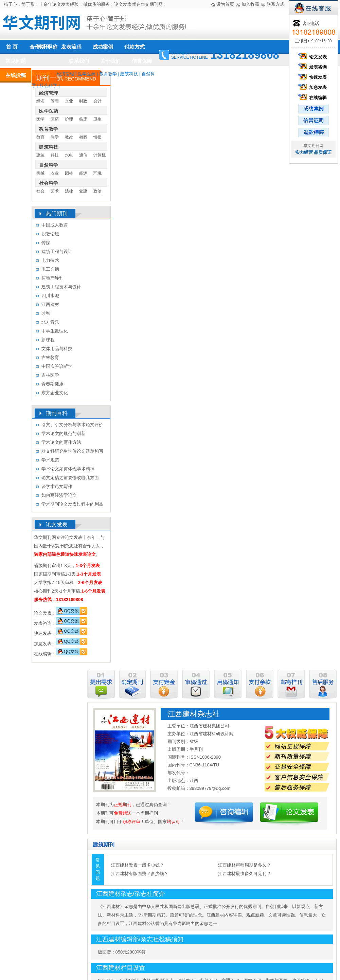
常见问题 (16, 61)
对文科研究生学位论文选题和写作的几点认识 (72, 452)
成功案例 (103, 47)
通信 (83, 155)
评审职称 (47, 47)
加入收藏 (250, 4)
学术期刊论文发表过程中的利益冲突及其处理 (72, 505)
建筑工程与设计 (57, 251)
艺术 (55, 191)
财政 (83, 101)
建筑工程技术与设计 (61, 287)
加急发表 (314, 87)
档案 (83, 137)
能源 (83, 173)
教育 (40, 137)
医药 (55, 119)
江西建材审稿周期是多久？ (245, 865)
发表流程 (71, 47)
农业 (55, 173)
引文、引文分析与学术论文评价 (72, 425)
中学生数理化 (55, 331)
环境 (97, 173)
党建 (83, 191)
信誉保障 (142, 61)
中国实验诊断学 (57, 366)
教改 (69, 137)
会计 (97, 101)
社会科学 (49, 85)
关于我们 (110, 61)
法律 (69, 191)
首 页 (12, 47)
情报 (97, 137)
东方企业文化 (55, 393)
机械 (40, 173)
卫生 (97, 119)
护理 (69, 119)
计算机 (100, 155)
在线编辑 (314, 98)
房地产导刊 (52, 278)
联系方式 (275, 4)
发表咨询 (314, 67)
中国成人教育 (55, 225)
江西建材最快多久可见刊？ (245, 874)
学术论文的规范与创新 (64, 433)
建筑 (40, 155)
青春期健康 (52, 384)
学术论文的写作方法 (61, 442)
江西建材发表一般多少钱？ (138, 865)
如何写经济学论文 (59, 495)
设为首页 (225, 4)
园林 (69, 173)
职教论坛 (50, 234)
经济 (40, 101)
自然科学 (49, 165)
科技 (55, 155)
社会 (40, 191)
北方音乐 (50, 322)
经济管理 (66, 74)
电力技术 (50, 260)
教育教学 (108, 74)
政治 (97, 191)
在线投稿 (16, 75)
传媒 (46, 243)
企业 (69, 101)
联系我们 (79, 61)
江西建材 (50, 304)
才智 (46, 313)
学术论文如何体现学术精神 (68, 469)
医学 (40, 119)
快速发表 (314, 77)
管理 (55, 101)
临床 (83, 119)
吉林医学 (50, 375)
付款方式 (135, 47)
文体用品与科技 (57, 349)
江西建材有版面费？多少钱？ (140, 874)
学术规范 (50, 460)
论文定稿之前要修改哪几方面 (70, 478)
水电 (69, 155)
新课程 (48, 340)
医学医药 (87, 74)
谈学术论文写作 (57, 486)
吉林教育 (50, 357)
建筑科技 (129, 74)
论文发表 (314, 57)
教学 (55, 137)
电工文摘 (50, 269)
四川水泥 (50, 296)
